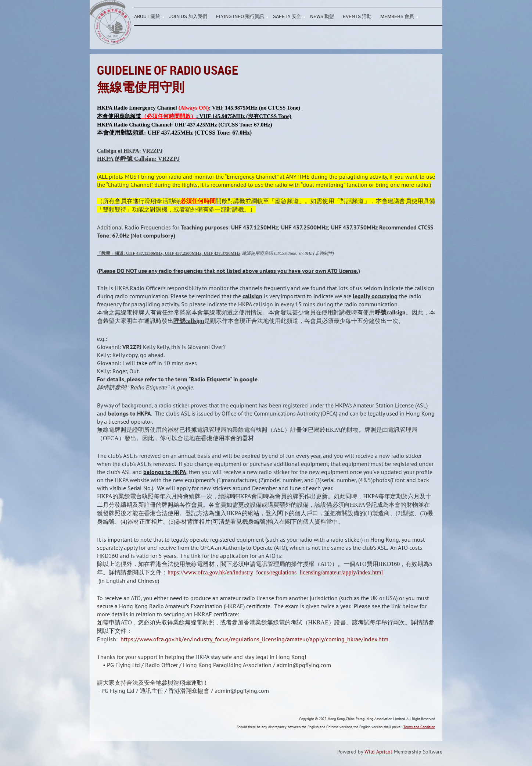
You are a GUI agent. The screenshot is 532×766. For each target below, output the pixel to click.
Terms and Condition (419, 727)
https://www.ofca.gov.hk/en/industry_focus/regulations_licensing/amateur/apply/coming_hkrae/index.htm (254, 639)
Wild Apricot (378, 752)
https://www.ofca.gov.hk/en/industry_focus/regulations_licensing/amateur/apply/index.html (275, 572)
